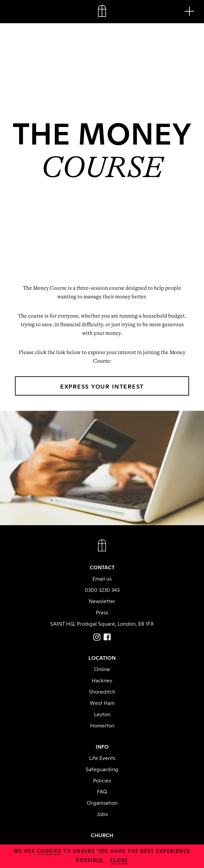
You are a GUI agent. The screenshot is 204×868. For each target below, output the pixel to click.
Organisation (102, 802)
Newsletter (102, 601)
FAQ (102, 791)
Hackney (102, 680)
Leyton (102, 714)
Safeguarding (102, 769)
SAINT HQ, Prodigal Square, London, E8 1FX (102, 623)
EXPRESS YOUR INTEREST (102, 386)
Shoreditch (102, 691)
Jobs (102, 814)
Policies (102, 780)
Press (102, 612)
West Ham (102, 703)
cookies (49, 851)
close (119, 860)
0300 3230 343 (102, 589)
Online (102, 669)
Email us (102, 578)
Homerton (102, 725)
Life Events (102, 758)
